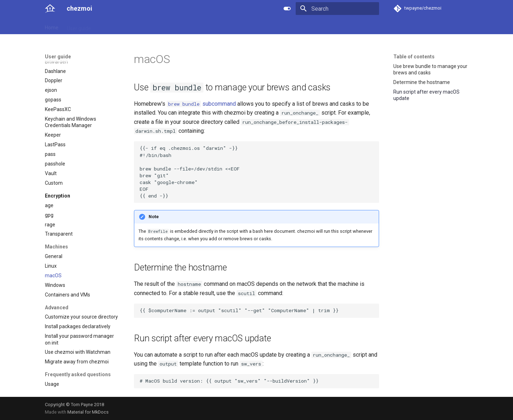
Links (182, 26)
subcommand (201, 104)
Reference (111, 26)
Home (52, 26)
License (205, 26)
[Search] (337, 9)
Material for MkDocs (88, 412)
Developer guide (150, 26)
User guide (79, 26)
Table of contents (414, 57)
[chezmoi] (50, 9)
